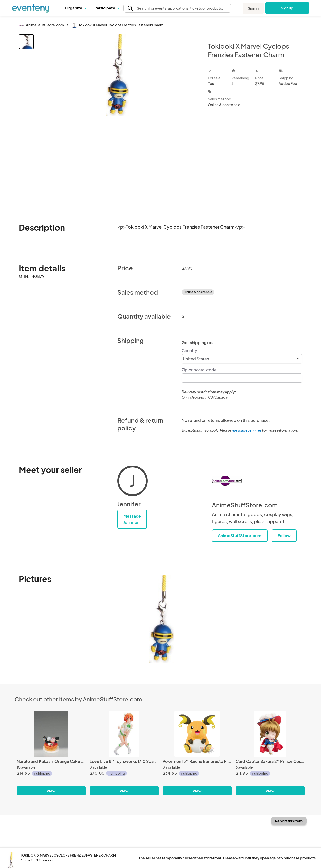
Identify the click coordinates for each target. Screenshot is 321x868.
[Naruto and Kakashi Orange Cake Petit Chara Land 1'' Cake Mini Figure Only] (51, 734)
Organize (76, 8)
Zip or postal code (199, 370)
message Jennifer (247, 430)
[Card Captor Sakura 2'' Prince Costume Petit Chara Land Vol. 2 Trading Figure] (270, 734)
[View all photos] (118, 116)
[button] (76, 8)
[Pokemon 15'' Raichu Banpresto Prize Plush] (197, 734)
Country (189, 351)
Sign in (253, 8)
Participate (107, 8)
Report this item (289, 821)
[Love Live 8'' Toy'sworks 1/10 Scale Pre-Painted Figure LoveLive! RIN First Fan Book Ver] (124, 734)
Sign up (287, 8)
